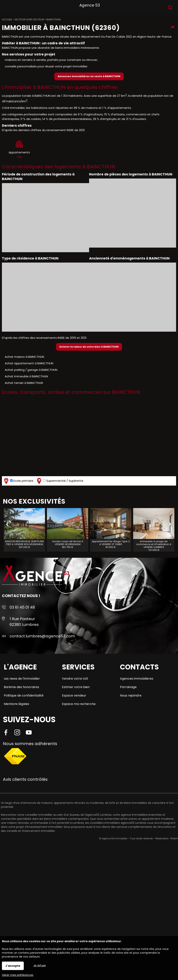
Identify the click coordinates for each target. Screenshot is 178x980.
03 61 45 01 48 (22, 607)
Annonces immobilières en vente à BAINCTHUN (89, 76)
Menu (7, 7)
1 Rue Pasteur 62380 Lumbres (24, 622)
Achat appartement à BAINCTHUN (29, 363)
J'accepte (13, 966)
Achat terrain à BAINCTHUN (24, 383)
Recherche (170, 8)
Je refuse (40, 965)
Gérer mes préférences (18, 975)
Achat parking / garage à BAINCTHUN (31, 370)
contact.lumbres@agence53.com (42, 636)
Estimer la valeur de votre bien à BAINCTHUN (89, 347)
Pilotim (174, 838)
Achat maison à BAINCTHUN (24, 357)
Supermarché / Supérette (60, 481)
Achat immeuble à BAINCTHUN (26, 376)
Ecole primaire (18, 481)
